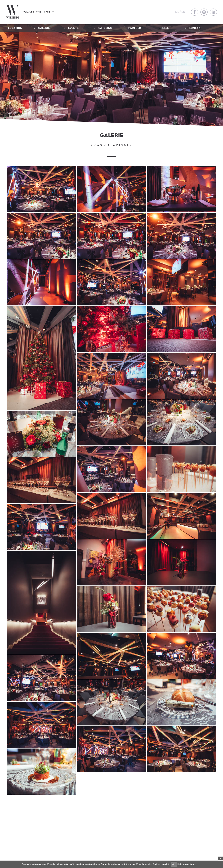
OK (174, 864)
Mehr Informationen (187, 864)
